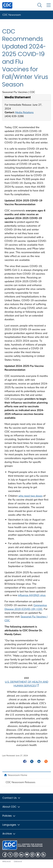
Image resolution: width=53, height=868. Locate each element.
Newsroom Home (17, 775)
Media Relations (24, 112)
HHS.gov (7, 861)
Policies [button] (9, 816)
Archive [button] (9, 834)
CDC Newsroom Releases (20, 782)
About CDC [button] (11, 807)
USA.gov (18, 861)
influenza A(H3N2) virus (32, 595)
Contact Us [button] (12, 798)
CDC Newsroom (12, 15)
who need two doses (30, 496)
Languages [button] (11, 825)
